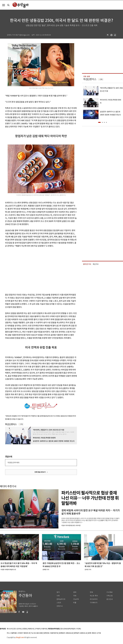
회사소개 (10, 629)
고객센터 (38, 629)
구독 (21, 424)
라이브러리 (94, 599)
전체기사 (60, 606)
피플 (75, 603)
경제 (75, 592)
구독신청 (109, 596)
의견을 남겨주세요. (14, 463)
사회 (58, 596)
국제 (75, 596)
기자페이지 (94, 603)
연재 (91, 592)
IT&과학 (76, 599)
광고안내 (109, 599)
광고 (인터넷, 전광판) (20, 629)
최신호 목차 (94, 596)
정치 (58, 592)
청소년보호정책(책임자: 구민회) (71, 629)
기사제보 (109, 592)
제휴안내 (31, 629)
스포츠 (59, 603)
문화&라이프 (61, 599)
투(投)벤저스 (11, 424)
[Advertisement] (19, 270)
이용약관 (44, 629)
